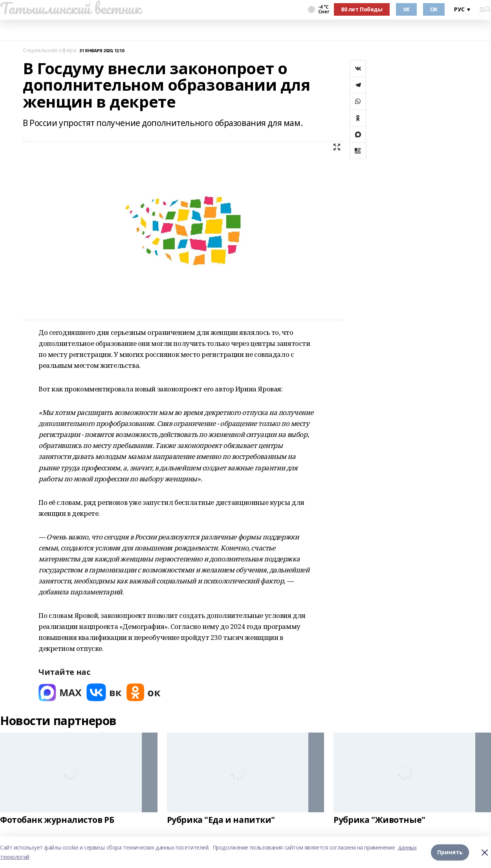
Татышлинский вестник (71, 8)
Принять (450, 852)
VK (406, 9)
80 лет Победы (362, 9)
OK (434, 9)
